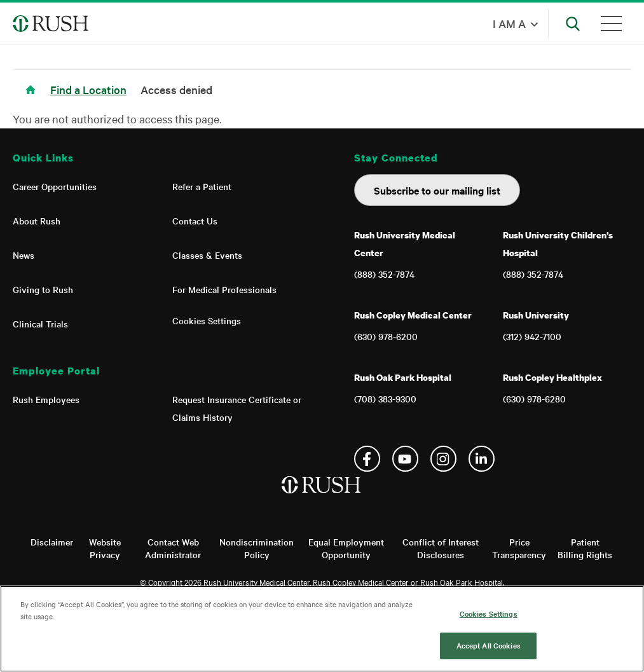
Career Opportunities (55, 186)
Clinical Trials (40, 324)
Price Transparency (519, 548)
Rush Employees (46, 399)
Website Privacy (105, 548)
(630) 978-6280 (534, 399)
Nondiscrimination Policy (257, 548)
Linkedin (482, 459)
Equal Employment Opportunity (346, 548)
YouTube (405, 459)
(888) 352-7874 (384, 274)
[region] (322, 629)
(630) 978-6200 (386, 336)
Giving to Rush (43, 289)
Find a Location (88, 89)
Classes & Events (207, 255)
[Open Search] (573, 24)
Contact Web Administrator (173, 548)
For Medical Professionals (224, 289)
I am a (509, 23)
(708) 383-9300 (385, 399)
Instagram (443, 459)
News (24, 255)
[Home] (322, 498)
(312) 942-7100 (532, 336)
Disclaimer (52, 542)
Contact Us (195, 221)
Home (33, 98)
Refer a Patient (202, 186)
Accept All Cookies (489, 645)
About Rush (37, 221)
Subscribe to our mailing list (437, 190)
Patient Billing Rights (585, 548)
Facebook (367, 459)
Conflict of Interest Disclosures (441, 548)
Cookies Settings (207, 320)
